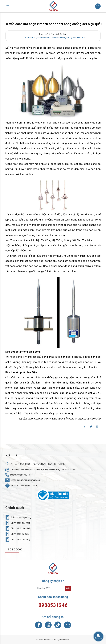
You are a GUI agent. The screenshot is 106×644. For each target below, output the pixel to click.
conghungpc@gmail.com (29, 480)
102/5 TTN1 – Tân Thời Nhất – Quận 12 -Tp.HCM (42, 464)
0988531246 (24, 475)
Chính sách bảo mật (20, 523)
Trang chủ (44, 34)
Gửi (68, 588)
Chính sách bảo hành (21, 528)
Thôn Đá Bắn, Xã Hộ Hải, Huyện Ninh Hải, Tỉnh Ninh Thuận (48, 470)
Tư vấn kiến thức (59, 34)
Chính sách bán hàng (21, 539)
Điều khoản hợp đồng (21, 517)
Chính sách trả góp (20, 534)
